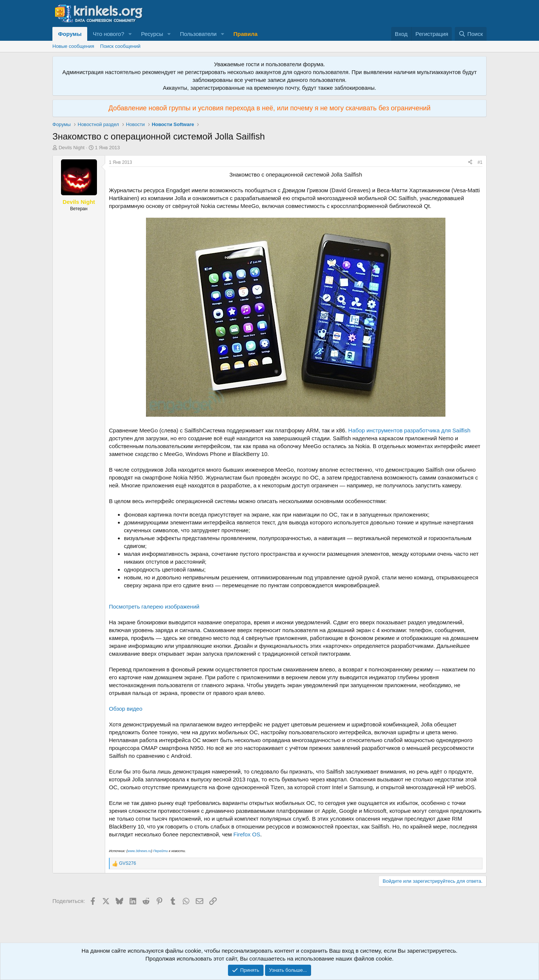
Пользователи (198, 34)
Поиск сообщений (121, 46)
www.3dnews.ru (139, 851)
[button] (130, 34)
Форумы (70, 34)
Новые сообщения (73, 46)
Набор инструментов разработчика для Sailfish (409, 430)
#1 (480, 162)
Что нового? (109, 34)
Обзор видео (126, 709)
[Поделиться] (470, 163)
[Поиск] (471, 34)
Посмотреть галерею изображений (154, 607)
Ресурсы (152, 34)
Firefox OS (247, 834)
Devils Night (72, 148)
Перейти (160, 851)
